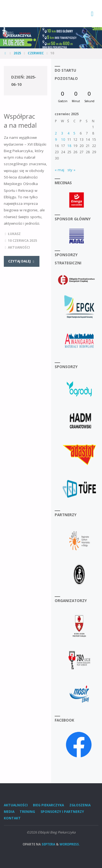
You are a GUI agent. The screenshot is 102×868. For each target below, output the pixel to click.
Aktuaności (19, 247)
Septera (48, 844)
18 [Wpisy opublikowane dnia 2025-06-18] (69, 146)
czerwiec (36, 53)
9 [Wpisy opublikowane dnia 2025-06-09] (56, 140)
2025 (17, 53)
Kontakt (12, 818)
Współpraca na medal (20, 121)
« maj (59, 170)
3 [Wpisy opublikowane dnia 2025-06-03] (62, 133)
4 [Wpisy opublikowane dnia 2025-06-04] (68, 133)
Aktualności (16, 805)
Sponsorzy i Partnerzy (62, 812)
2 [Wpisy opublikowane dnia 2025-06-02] (56, 133)
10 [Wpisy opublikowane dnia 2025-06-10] (63, 140)
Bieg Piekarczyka (48, 805)
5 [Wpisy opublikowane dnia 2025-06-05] (74, 133)
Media (9, 812)
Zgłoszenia (80, 805)
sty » (71, 170)
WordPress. (70, 844)
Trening (27, 812)
